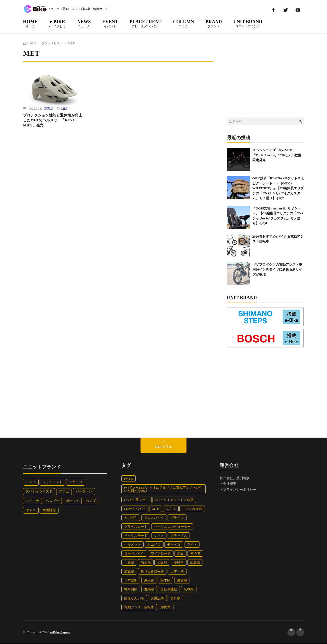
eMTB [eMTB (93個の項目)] (129, 479)
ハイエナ (32, 501)
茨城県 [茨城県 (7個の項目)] (189, 589)
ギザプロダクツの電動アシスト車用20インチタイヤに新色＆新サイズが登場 (277, 270)
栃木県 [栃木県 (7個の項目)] (165, 581)
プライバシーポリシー (240, 490)
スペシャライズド (39, 492)
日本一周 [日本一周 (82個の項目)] (177, 572)
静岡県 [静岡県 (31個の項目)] (166, 607)
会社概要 (230, 484)
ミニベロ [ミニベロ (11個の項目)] (154, 545)
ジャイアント (52, 482)
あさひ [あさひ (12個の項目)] (171, 509)
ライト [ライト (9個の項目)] (192, 545)
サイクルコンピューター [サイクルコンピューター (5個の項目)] (172, 527)
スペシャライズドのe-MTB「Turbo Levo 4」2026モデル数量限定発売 (277, 155)
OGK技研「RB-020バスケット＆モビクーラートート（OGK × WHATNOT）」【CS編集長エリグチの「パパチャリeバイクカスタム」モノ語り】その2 (278, 188)
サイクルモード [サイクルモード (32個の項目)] (136, 536)
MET (65, 108)
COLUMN (183, 24)
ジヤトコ (76, 482)
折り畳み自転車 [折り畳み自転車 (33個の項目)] (152, 572)
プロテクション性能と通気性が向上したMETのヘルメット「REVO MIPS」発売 (53, 120)
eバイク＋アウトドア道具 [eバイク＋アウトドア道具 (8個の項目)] (174, 500)
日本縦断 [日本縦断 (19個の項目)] (131, 581)
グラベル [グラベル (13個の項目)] (177, 518)
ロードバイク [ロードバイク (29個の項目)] (134, 554)
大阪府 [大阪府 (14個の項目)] (162, 563)
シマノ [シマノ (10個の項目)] (159, 536)
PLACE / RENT (145, 24)
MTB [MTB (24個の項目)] (156, 509)
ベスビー (52, 501)
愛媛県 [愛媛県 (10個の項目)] (129, 572)
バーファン (84, 492)
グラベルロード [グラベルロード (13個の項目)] (136, 527)
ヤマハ (31, 510)
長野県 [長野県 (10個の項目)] (175, 598)
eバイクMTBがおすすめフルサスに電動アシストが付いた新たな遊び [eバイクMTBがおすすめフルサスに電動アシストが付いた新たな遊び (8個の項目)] (163, 489)
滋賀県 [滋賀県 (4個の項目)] (182, 581)
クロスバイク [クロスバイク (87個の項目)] (154, 518)
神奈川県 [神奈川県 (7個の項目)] (131, 589)
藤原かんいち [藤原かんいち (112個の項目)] (134, 598)
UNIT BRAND (248, 24)
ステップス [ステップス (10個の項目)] (179, 536)
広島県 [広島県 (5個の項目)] (195, 563)
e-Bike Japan (60, 632)
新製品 (49, 108)
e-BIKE (57, 24)
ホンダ (91, 501)
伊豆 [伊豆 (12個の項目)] (180, 554)
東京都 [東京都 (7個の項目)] (149, 581)
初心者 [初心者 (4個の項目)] (195, 554)
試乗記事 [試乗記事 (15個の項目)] (157, 598)
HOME (30, 24)
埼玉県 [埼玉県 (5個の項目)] (146, 563)
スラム (64, 492)
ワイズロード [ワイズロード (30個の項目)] (161, 554)
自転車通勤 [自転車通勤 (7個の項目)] (169, 589)
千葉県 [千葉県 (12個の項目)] (129, 563)
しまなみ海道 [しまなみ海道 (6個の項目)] (192, 509)
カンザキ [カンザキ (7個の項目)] (131, 518)
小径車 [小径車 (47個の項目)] (179, 563)
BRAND (214, 24)
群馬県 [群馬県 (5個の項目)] (149, 589)
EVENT (110, 24)
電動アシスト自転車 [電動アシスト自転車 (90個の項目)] (139, 607)
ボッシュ (72, 501)
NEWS (84, 24)
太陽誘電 (49, 510)
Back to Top (163, 447)
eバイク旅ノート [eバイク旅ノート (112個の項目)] (137, 500)
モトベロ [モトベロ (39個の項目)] (174, 545)
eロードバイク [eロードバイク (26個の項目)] (135, 509)
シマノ (31, 482)
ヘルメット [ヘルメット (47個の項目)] (132, 545)
